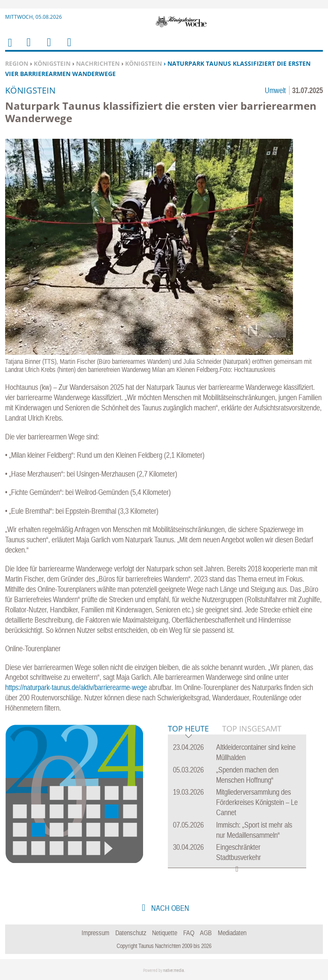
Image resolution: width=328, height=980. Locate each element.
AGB (206, 933)
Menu (28, 48)
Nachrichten (98, 63)
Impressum (95, 933)
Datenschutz (131, 933)
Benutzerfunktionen (69, 48)
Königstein (52, 63)
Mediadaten (232, 933)
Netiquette (165, 933)
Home (9, 48)
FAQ (189, 933)
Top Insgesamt (252, 728)
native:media (174, 970)
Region (17, 63)
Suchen (47, 48)
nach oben (169, 908)
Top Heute (188, 729)
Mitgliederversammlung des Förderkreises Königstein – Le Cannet (257, 802)
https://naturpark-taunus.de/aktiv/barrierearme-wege (76, 687)
